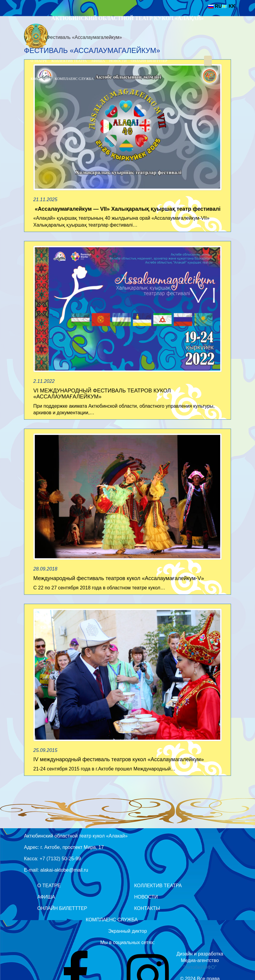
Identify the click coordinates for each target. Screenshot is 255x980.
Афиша (98, 61)
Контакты (40, 79)
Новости (118, 61)
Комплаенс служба (74, 79)
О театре (39, 61)
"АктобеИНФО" (200, 967)
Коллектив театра (69, 61)
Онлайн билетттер (149, 61)
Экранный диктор (127, 931)
